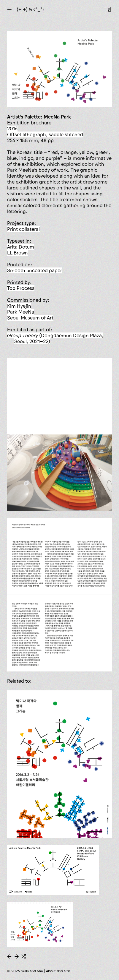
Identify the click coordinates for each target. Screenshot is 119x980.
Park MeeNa (21, 312)
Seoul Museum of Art (30, 318)
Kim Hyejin (19, 306)
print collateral (23, 229)
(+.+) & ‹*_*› (31, 9)
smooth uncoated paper (35, 270)
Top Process (21, 288)
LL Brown (18, 253)
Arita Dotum (21, 247)
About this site (58, 971)
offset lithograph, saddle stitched (45, 134)
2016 (12, 129)
